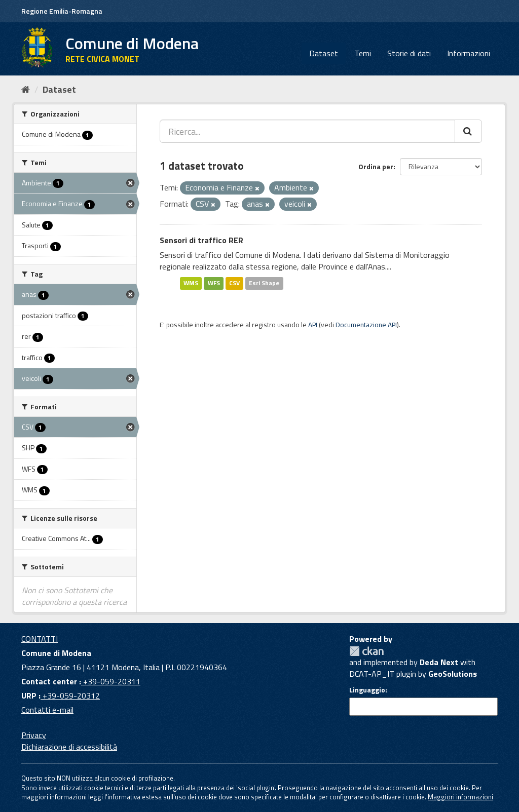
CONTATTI (40, 639)
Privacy (34, 735)
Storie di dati (409, 53)
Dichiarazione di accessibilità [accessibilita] (69, 747)
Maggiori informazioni (460, 797)
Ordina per (376, 166)
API (313, 325)
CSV (234, 283)
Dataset (324, 53)
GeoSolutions (453, 674)
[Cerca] (468, 131)
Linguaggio (367, 690)
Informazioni (469, 53)
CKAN (366, 651)
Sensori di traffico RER (201, 240)
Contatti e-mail (47, 710)
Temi (363, 53)
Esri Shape (264, 283)
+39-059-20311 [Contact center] (111, 681)
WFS (214, 283)
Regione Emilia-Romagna (62, 11)
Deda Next (439, 662)
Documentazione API (366, 325)
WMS (191, 283)
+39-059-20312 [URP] (70, 695)
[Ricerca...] (307, 131)
